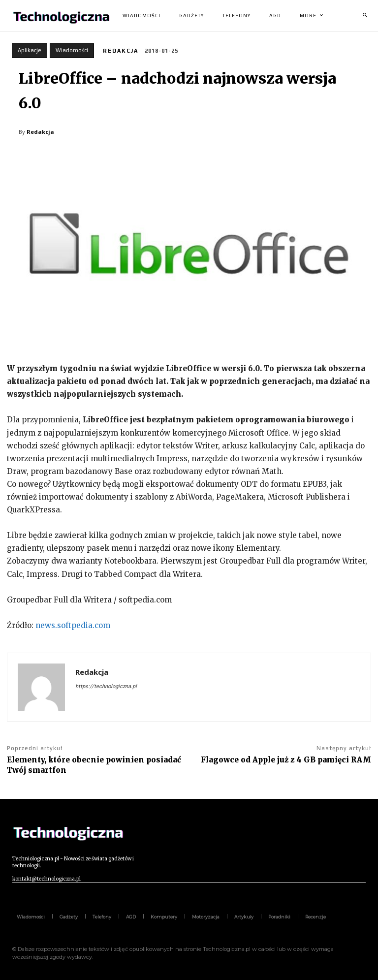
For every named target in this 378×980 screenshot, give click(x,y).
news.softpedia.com (72, 625)
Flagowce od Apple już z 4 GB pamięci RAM (286, 760)
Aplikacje (30, 51)
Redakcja (121, 51)
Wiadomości (72, 51)
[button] (365, 16)
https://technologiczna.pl (106, 686)
